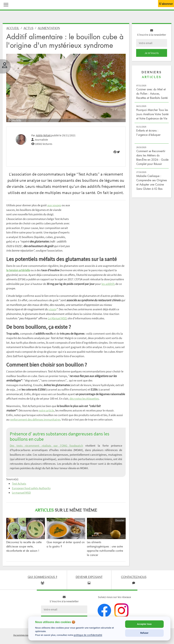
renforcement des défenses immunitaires (35, 419)
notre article (46, 410)
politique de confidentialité (88, 635)
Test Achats (19, 484)
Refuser (144, 633)
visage (52, 309)
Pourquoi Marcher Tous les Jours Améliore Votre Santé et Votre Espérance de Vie (152, 114)
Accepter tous (144, 624)
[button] (5, 4)
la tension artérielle (18, 270)
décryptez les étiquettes (84, 399)
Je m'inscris (152, 53)
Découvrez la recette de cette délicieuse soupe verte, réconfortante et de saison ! (24, 546)
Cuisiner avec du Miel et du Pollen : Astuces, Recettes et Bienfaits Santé (152, 94)
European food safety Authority (31, 488)
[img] (115, 152)
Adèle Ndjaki (43, 135)
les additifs (108, 284)
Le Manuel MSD (57, 318)
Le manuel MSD (21, 493)
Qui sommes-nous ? (22, 635)
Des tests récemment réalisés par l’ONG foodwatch (46, 446)
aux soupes (54, 205)
